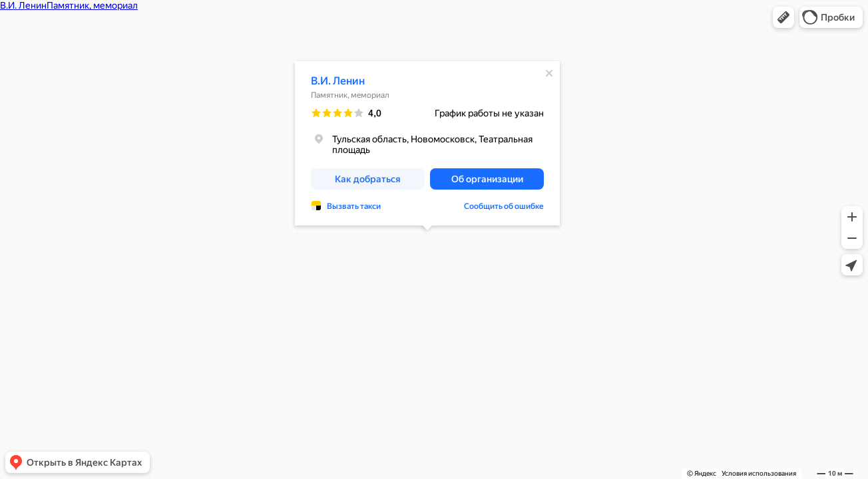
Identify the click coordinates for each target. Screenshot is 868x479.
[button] (783, 17)
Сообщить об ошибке (504, 206)
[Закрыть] (549, 73)
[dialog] (427, 143)
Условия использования (759, 473)
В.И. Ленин (338, 81)
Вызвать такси (354, 206)
